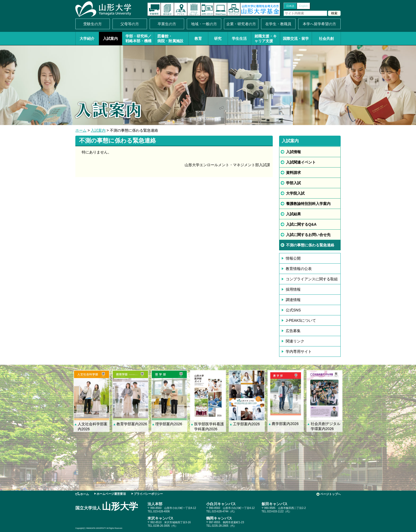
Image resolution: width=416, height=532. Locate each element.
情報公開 (293, 258)
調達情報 (293, 300)
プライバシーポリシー (148, 494)
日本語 (290, 6)
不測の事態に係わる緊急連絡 (310, 245)
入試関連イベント (301, 162)
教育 (198, 38)
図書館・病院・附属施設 (170, 38)
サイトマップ (234, 9)
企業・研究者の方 (241, 24)
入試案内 (110, 38)
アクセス (181, 9)
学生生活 (239, 38)
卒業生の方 (167, 24)
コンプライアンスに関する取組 (312, 279)
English (304, 6)
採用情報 (293, 289)
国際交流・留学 (296, 38)
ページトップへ (330, 494)
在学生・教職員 (278, 24)
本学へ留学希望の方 (319, 24)
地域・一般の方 (204, 24)
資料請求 (167, 9)
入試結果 (293, 214)
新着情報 (154, 9)
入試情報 (293, 152)
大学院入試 (295, 193)
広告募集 (293, 331)
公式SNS (293, 310)
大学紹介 (87, 38)
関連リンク (295, 341)
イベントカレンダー (194, 9)
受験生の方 (93, 24)
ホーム (81, 130)
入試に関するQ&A (301, 224)
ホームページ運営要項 (111, 494)
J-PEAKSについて (301, 320)
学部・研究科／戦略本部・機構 (138, 38)
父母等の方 (130, 24)
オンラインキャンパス (220, 9)
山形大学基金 (260, 9)
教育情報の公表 (299, 269)
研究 (218, 38)
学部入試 (293, 183)
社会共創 (326, 38)
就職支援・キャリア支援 (266, 38)
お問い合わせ (207, 9)
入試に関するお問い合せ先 (308, 235)
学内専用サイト (299, 351)
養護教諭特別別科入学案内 (308, 204)
